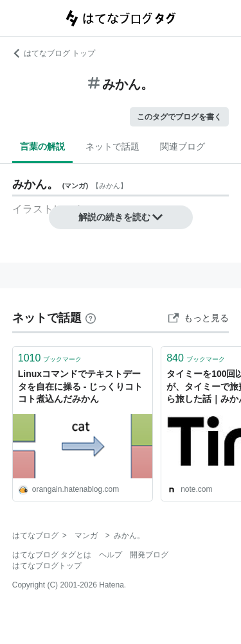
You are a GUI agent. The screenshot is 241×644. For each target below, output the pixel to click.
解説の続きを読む (121, 217)
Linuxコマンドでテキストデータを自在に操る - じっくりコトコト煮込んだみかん (80, 386)
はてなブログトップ (47, 566)
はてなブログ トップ (54, 53)
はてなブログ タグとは (52, 555)
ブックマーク (50, 358)
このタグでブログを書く (179, 117)
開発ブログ (149, 555)
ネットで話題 (112, 146)
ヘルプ (111, 555)
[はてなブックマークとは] (91, 318)
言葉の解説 (42, 146)
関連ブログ (183, 146)
